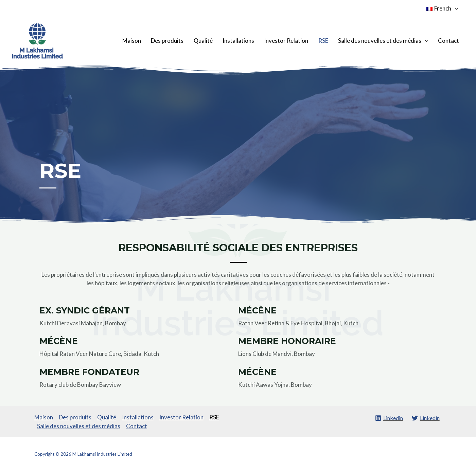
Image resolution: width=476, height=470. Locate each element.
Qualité (213, 41)
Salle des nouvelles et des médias (382, 41)
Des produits (179, 41)
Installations (246, 41)
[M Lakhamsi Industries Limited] (37, 40)
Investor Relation (293, 41)
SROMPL (433, 454)
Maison (145, 41)
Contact (449, 41)
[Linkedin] (387, 418)
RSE (328, 41)
